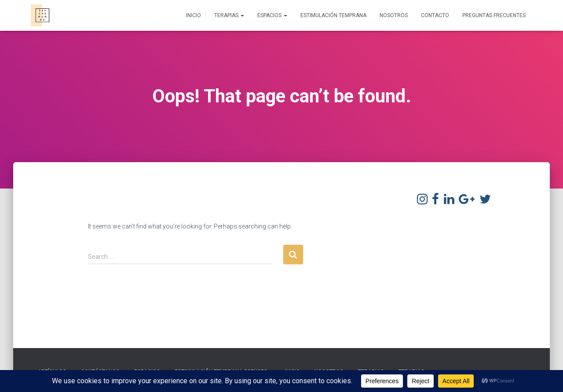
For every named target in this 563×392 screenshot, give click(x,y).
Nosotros (394, 15)
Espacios (272, 15)
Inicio (194, 15)
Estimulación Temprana (333, 15)
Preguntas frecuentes (494, 15)
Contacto (435, 15)
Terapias (229, 15)
